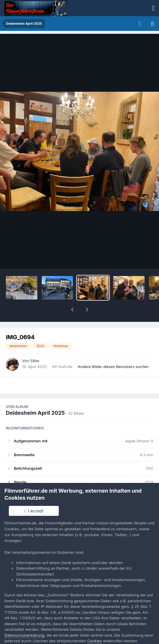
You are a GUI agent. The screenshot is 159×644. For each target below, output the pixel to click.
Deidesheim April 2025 (35, 398)
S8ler (35, 345)
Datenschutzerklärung (24, 635)
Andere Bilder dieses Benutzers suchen (113, 351)
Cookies (95, 641)
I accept (34, 511)
